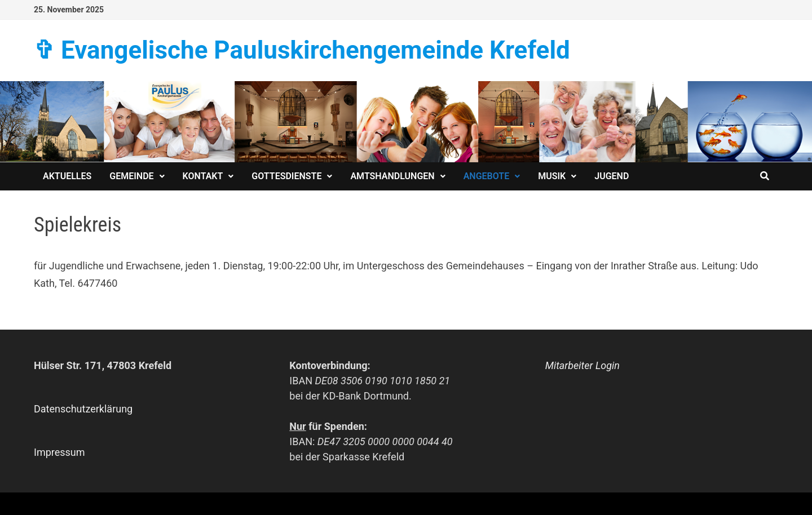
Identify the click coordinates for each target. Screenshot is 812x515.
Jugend (612, 176)
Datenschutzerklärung (83, 409)
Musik (552, 176)
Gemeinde (131, 176)
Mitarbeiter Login (582, 365)
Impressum (59, 452)
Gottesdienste (286, 176)
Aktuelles (67, 176)
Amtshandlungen (392, 176)
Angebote (487, 176)
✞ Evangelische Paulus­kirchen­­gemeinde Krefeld (302, 50)
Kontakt (203, 176)
